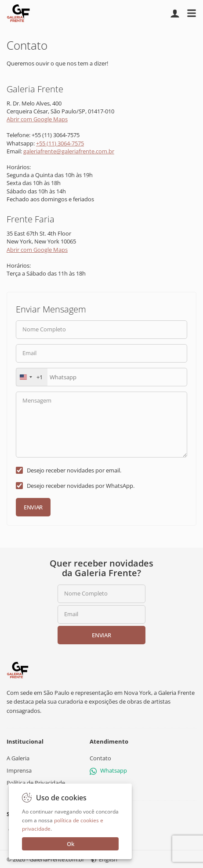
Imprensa (19, 771)
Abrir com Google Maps (37, 119)
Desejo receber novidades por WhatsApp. (81, 486)
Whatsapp (108, 771)
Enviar (33, 507)
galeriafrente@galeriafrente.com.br (69, 151)
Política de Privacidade (36, 783)
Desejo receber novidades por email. (74, 470)
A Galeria (18, 758)
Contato (100, 758)
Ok (71, 844)
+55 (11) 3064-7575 (60, 143)
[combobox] (32, 377)
